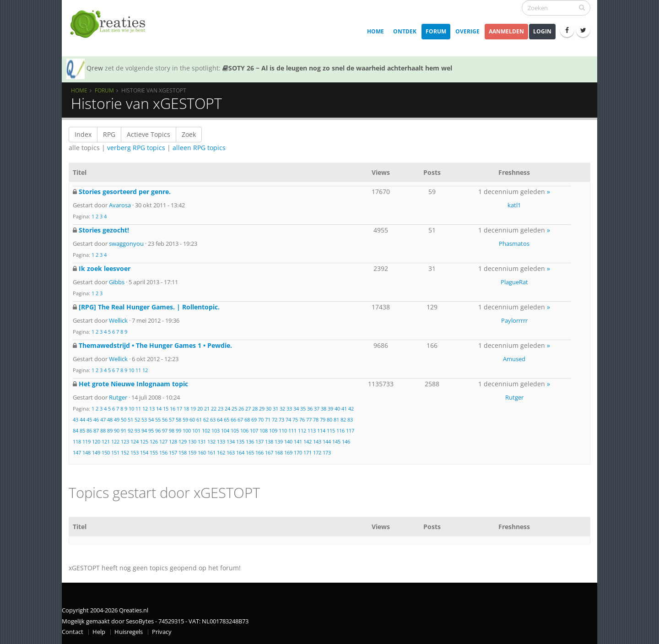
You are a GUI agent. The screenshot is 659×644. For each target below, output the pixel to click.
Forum (436, 31)
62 (206, 419)
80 (329, 419)
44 (82, 419)
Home (375, 31)
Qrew (95, 68)
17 (179, 409)
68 (247, 419)
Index (83, 134)
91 (124, 430)
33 (289, 409)
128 (173, 441)
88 (103, 430)
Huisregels (129, 632)
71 (268, 419)
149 (96, 452)
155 (154, 452)
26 (241, 409)
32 (282, 409)
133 (221, 441)
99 (178, 430)
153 (135, 452)
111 (292, 430)
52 (137, 419)
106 (244, 430)
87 (96, 430)
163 (231, 452)
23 (221, 409)
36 (310, 409)
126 (154, 441)
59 (185, 419)
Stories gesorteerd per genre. (125, 192)
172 (317, 452)
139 (279, 441)
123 (125, 441)
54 (151, 419)
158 (183, 452)
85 (82, 430)
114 (321, 430)
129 (183, 441)
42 (351, 409)
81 (336, 419)
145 (336, 441)
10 (131, 370)
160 (202, 452)
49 (117, 419)
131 (202, 441)
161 (211, 452)
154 (144, 452)
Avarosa (120, 205)
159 (192, 452)
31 (275, 409)
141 (298, 441)
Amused (514, 359)
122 (115, 441)
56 (165, 419)
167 (269, 452)
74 (288, 419)
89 (110, 430)
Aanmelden (506, 31)
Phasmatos (514, 244)
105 (235, 430)
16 (173, 409)
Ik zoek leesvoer (105, 268)
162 (221, 452)
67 (240, 419)
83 (350, 419)
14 (159, 409)
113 (312, 430)
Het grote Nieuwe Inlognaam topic (133, 384)
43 (76, 419)
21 (207, 409)
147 (77, 452)
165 (250, 452)
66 (233, 419)
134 (231, 441)
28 (255, 409)
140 (288, 441)
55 (158, 419)
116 (340, 430)
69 (254, 419)
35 (303, 409)
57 (172, 419)
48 (110, 419)
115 (331, 430)
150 (106, 452)
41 (344, 409)
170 (298, 452)
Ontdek (405, 31)
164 (240, 452)
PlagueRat (514, 282)
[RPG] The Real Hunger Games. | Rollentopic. (149, 307)
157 (173, 452)
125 (144, 441)
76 (302, 419)
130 (192, 441)
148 (86, 452)
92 (130, 430)
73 (281, 419)
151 (115, 452)
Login (542, 31)
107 (254, 430)
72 (275, 419)
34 (296, 409)
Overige (467, 31)
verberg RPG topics (136, 148)
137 (259, 441)
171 (308, 452)
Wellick (118, 320)
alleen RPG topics (199, 148)
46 (96, 419)
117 (350, 430)
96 (158, 430)
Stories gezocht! (104, 230)
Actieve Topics (149, 134)
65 (227, 419)
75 (295, 419)
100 (187, 430)
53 (144, 419)
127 (163, 441)
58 (178, 419)
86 (89, 430)
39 (330, 409)
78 (316, 419)
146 (346, 441)
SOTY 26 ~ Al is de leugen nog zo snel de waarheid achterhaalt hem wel (337, 68)
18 (186, 409)
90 (117, 430)
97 (165, 430)
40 (337, 409)
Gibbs (117, 282)
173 (327, 452)
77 (309, 419)
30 (269, 409)
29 (262, 409)
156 (163, 452)
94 (144, 430)
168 (279, 452)
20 (200, 409)
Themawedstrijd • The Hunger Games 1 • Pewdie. (155, 345)
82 (343, 419)
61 (199, 419)
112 (302, 430)
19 (193, 409)
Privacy (162, 632)
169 (288, 452)
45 (89, 419)
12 (145, 370)
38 (324, 409)
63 (213, 419)
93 (137, 430)
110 (283, 430)
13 (152, 409)
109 (273, 430)
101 (196, 430)
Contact (73, 632)
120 (96, 441)
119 (86, 441)
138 (269, 441)
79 (323, 419)
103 (216, 430)
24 (227, 409)
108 (264, 430)
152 (125, 452)
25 (234, 409)
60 (192, 419)
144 (327, 441)
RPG (109, 134)
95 (151, 430)
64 (220, 419)
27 (248, 409)
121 (106, 441)
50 (124, 419)
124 (135, 441)
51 (130, 419)
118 (77, 441)
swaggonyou (126, 244)
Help (99, 632)
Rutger (118, 397)
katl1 (514, 205)
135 (240, 441)
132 (211, 441)
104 (225, 430)
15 (166, 409)
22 (214, 409)
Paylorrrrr (514, 320)
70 (261, 419)
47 (103, 419)
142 (308, 441)
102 (206, 430)
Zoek (189, 134)
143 (317, 441)
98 (172, 430)
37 (317, 409)
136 (250, 441)
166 (259, 452)
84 (76, 430)
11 (138, 370)
